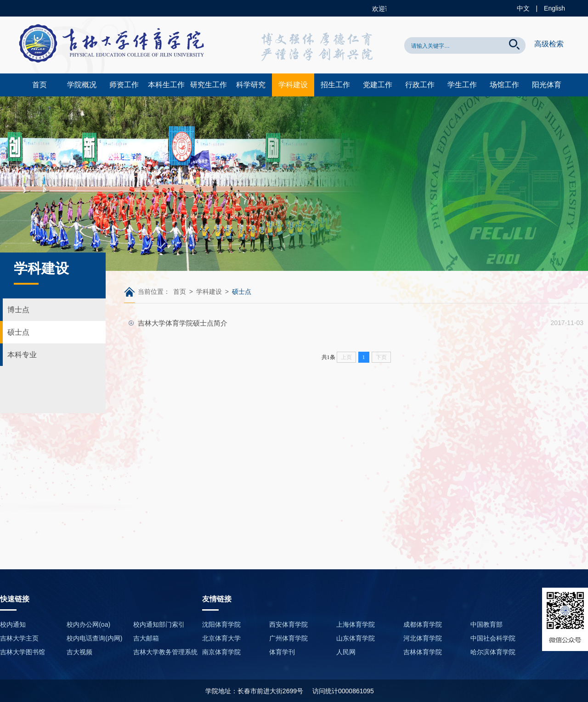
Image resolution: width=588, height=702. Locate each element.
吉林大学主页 (19, 638)
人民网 (346, 652)
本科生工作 (166, 85)
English (554, 8)
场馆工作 (504, 85)
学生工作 (462, 85)
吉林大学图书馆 (23, 652)
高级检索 (549, 44)
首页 (40, 85)
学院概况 (82, 85)
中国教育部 (486, 624)
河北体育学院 (423, 638)
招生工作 (335, 85)
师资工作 (124, 85)
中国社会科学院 (493, 638)
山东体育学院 (356, 638)
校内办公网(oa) (88, 624)
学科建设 (293, 85)
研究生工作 (209, 85)
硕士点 (18, 332)
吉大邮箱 (146, 638)
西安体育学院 (288, 624)
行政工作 (420, 85)
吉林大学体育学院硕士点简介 (183, 323)
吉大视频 (79, 652)
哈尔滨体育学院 (493, 652)
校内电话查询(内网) (94, 638)
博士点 (18, 310)
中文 (523, 8)
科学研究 (251, 85)
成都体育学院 (423, 624)
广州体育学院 (288, 638)
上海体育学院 (356, 624)
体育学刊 (282, 652)
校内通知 (13, 624)
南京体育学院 (221, 652)
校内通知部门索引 (159, 624)
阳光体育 (547, 85)
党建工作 (378, 85)
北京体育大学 (221, 638)
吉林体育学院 (423, 652)
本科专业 (22, 355)
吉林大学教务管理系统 (165, 652)
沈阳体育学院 (221, 624)
